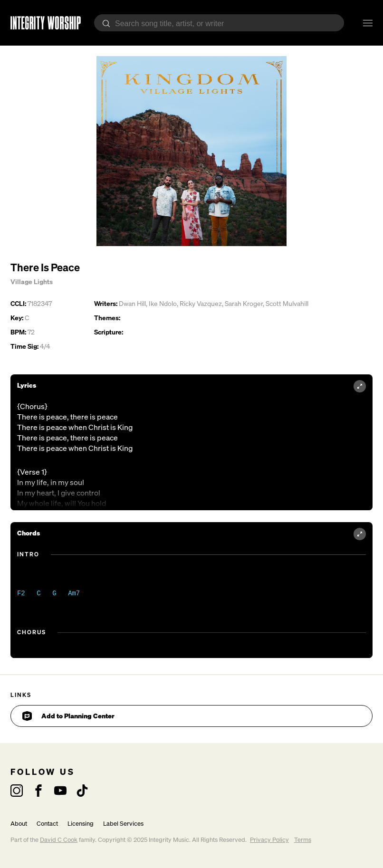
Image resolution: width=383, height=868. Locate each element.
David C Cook (59, 840)
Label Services (123, 824)
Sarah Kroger (244, 303)
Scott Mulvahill (287, 303)
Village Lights (32, 281)
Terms (303, 840)
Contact (47, 824)
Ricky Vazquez (201, 303)
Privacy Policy (269, 840)
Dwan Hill (132, 303)
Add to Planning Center (68, 716)
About (19, 824)
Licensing (81, 824)
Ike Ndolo (163, 303)
